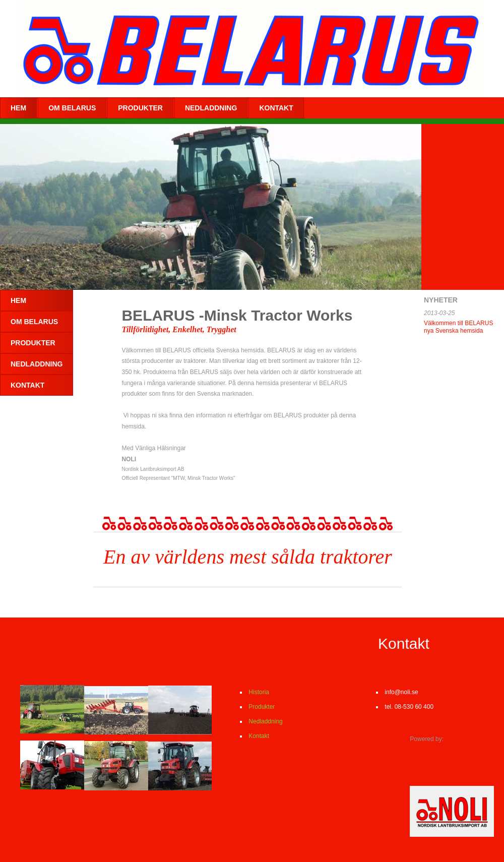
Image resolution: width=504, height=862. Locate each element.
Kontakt (258, 736)
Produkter (261, 707)
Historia (259, 692)
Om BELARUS (72, 108)
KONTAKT (276, 108)
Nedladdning (265, 721)
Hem (18, 108)
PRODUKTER (140, 108)
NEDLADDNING (211, 108)
